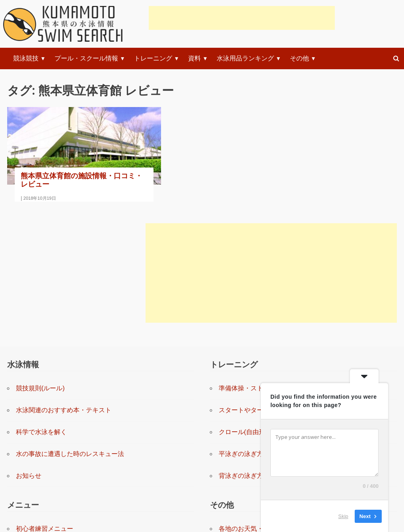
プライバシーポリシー (251, 489)
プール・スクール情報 (86, 58)
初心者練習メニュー (45, 401)
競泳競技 (26, 58)
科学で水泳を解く (41, 305)
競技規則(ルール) (40, 261)
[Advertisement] (242, 18)
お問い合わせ (238, 445)
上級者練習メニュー (45, 467)
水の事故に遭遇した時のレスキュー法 (70, 326)
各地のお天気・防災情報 (254, 401)
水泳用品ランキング (245, 58)
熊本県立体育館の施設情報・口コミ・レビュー (66, 164)
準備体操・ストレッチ (251, 261)
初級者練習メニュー (45, 423)
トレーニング (153, 58)
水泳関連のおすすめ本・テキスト (64, 283)
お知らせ (29, 348)
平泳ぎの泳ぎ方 (241, 326)
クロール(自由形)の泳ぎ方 (256, 305)
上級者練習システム (45, 489)
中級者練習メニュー (45, 445)
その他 (299, 58)
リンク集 (231, 423)
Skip (343, 516)
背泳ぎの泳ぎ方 (241, 348)
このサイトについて (247, 467)
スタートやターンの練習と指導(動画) (272, 283)
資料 (194, 58)
